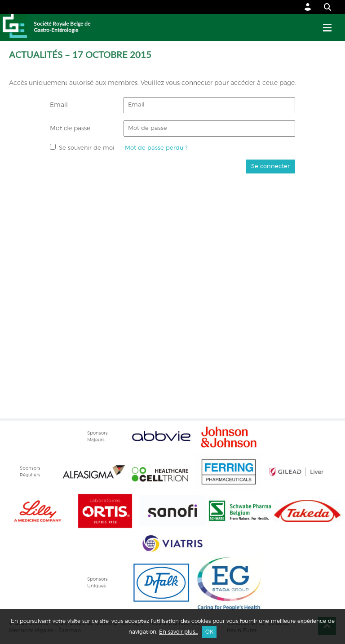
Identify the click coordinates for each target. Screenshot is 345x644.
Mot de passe (70, 129)
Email (59, 105)
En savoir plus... (178, 632)
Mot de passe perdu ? (156, 148)
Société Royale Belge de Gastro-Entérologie (62, 27)
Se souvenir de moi (86, 148)
